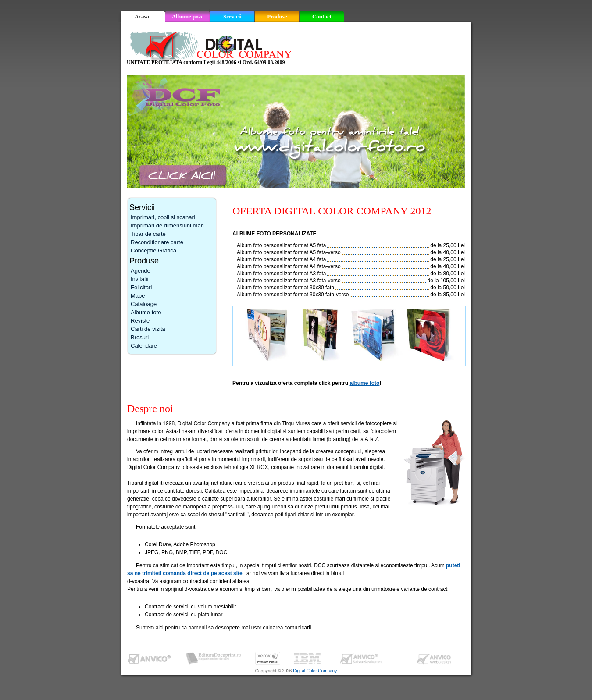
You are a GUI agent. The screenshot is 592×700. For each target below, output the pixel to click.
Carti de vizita (148, 329)
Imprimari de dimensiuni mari (167, 226)
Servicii (232, 16)
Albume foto (146, 312)
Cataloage (144, 304)
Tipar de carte (148, 234)
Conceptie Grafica (153, 251)
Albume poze (188, 16)
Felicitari (141, 287)
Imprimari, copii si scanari (163, 217)
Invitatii (139, 279)
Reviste (140, 321)
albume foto (364, 383)
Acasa (142, 16)
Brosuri (140, 337)
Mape (138, 296)
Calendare (144, 346)
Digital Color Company (315, 671)
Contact (322, 16)
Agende (141, 271)
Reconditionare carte (157, 242)
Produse (277, 16)
